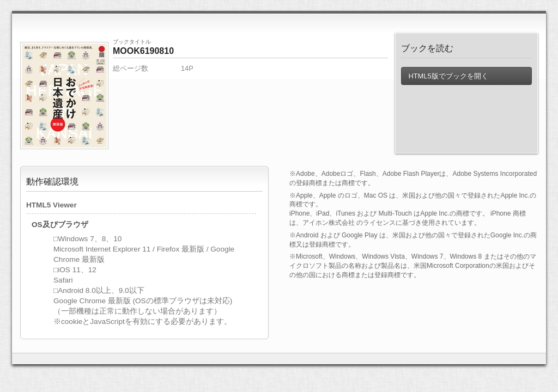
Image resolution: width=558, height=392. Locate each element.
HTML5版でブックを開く (448, 76)
